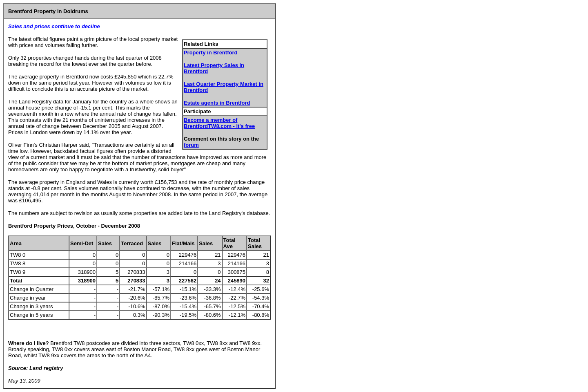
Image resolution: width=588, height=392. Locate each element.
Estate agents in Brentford (217, 103)
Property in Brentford (210, 53)
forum (191, 145)
